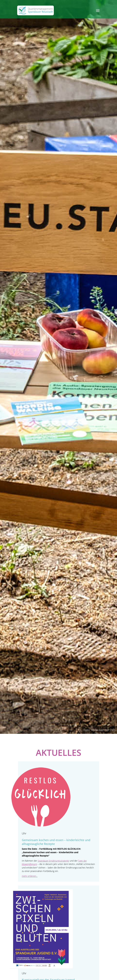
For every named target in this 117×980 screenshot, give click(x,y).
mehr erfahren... (30, 876)
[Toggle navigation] (98, 11)
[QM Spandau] (35, 10)
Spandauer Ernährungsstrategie (53, 861)
